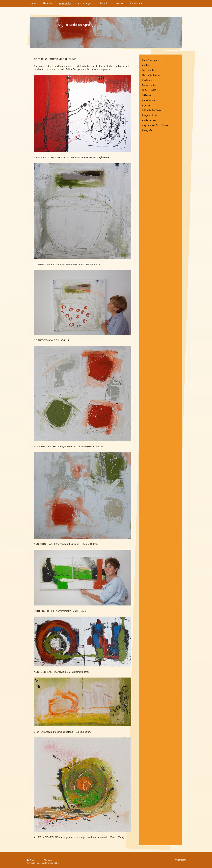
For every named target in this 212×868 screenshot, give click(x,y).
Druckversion (35, 860)
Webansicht (180, 860)
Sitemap (48, 860)
